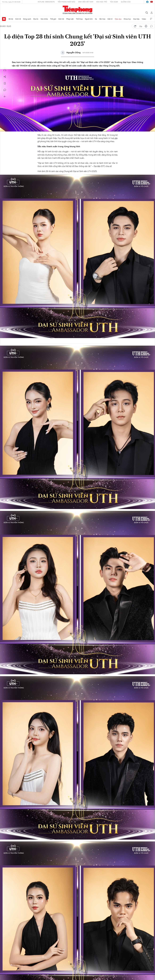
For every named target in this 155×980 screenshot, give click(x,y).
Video (144, 19)
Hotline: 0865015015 (46, 2)
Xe (96, 19)
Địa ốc (36, 19)
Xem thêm (151, 19)
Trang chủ (4, 19)
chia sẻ (135, 26)
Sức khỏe (44, 19)
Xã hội (11, 19)
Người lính (89, 19)
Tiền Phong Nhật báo (66, 2)
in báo (146, 26)
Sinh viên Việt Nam (86, 2)
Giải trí (110, 19)
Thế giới (53, 19)
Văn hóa (102, 19)
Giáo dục (118, 19)
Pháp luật (70, 19)
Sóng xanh (27, 19)
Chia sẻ (5, 77)
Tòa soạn (114, 2)
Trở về (5, 97)
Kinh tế (18, 19)
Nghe (5, 70)
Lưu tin (5, 83)
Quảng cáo (126, 2)
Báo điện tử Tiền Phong (77, 10)
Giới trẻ (61, 19)
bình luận (151, 26)
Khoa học (127, 19)
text (141, 26)
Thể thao (79, 19)
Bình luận (5, 90)
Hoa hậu (136, 19)
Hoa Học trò (102, 2)
